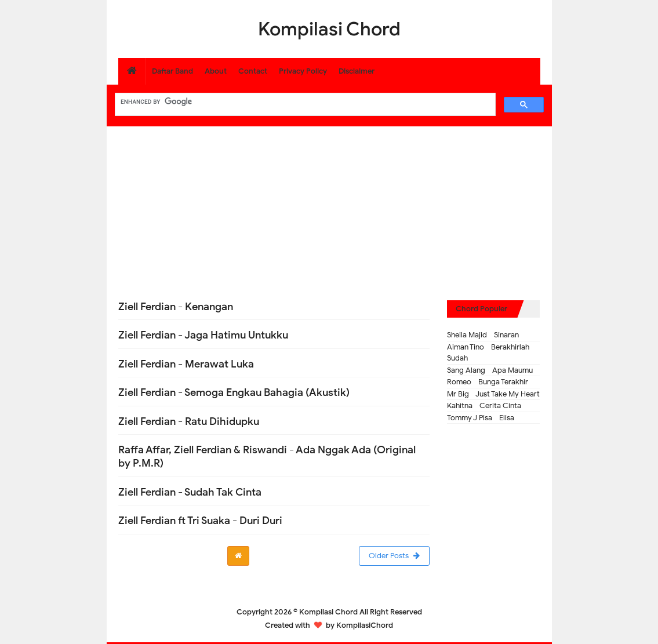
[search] (304, 101)
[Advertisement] (329, 208)
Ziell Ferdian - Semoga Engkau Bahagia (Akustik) (234, 392)
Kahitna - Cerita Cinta (484, 405)
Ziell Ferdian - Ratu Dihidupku (189, 421)
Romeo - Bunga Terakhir (488, 382)
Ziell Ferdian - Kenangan (176, 307)
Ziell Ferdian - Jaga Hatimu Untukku (203, 335)
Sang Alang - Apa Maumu (490, 370)
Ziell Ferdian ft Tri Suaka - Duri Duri (200, 521)
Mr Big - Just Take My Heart (493, 394)
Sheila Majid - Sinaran (483, 335)
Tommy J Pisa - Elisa (481, 418)
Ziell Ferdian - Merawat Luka (186, 364)
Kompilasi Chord (328, 612)
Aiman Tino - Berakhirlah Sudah (488, 353)
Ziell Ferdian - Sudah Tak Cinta (190, 492)
